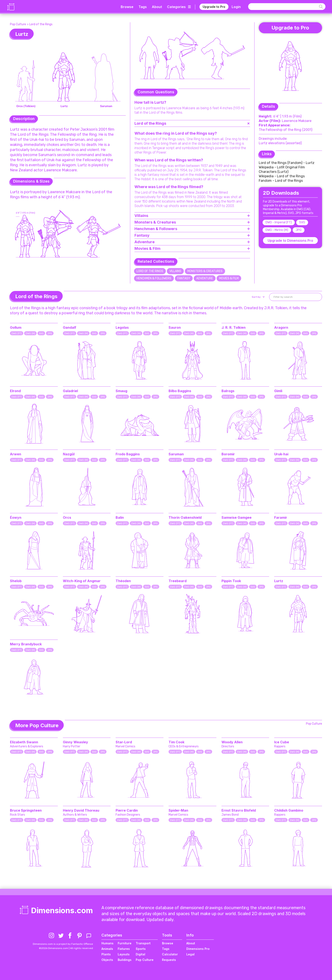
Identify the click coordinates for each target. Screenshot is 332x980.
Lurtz (279, 581)
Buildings (125, 960)
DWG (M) (30, 333)
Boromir (228, 454)
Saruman (176, 454)
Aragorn (281, 327)
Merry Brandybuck (26, 644)
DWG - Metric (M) (277, 230)
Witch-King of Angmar (82, 581)
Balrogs (228, 391)
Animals (107, 949)
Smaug (121, 391)
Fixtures (124, 949)
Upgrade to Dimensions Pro (290, 240)
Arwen (16, 454)
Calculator (170, 954)
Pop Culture (18, 24)
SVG (302, 222)
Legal (190, 954)
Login (236, 7)
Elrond (15, 391)
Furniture (125, 943)
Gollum (16, 327)
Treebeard (178, 581)
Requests (169, 960)
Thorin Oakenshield (185, 517)
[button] (258, 297)
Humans (107, 943)
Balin (120, 517)
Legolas (122, 327)
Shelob (16, 581)
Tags (143, 7)
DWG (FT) (17, 333)
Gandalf (70, 327)
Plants (106, 954)
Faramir (281, 517)
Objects (107, 960)
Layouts (124, 954)
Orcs (67, 517)
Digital (140, 954)
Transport (143, 943)
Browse (127, 7)
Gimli (278, 391)
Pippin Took (231, 581)
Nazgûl (69, 454)
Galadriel (70, 391)
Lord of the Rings (41, 24)
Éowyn (16, 517)
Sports (141, 949)
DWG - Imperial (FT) (279, 222)
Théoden (123, 581)
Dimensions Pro (198, 949)
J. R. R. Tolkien (234, 327)
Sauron (175, 327)
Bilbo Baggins (180, 391)
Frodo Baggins (128, 454)
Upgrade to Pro (214, 7)
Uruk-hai (281, 454)
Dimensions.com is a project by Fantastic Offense (63, 944)
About (157, 7)
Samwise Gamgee (237, 517)
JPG (299, 230)
